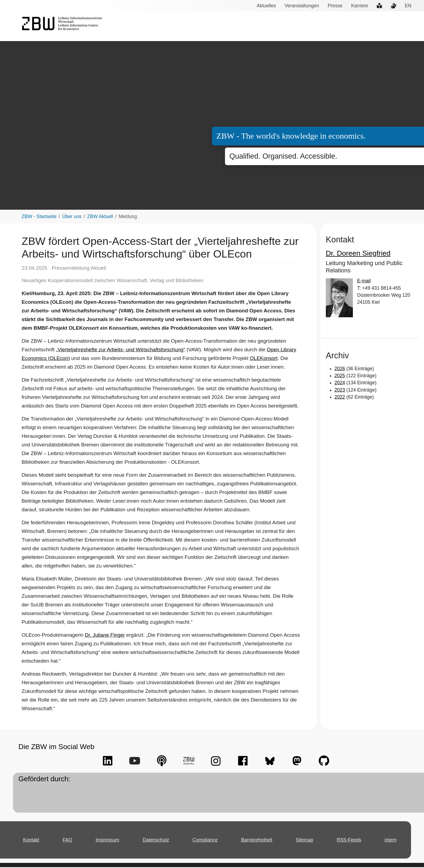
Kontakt (32, 840)
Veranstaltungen (302, 6)
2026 (339, 369)
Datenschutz (157, 840)
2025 (339, 376)
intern (390, 840)
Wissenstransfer (298, 26)
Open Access (378, 26)
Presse (334, 6)
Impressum (108, 840)
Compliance (206, 840)
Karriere (357, 6)
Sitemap (305, 840)
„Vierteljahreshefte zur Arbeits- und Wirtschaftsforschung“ (118, 350)
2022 (339, 398)
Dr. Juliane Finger (102, 636)
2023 (339, 390)
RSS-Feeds (349, 840)
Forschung (263, 26)
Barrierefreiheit (257, 840)
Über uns (408, 26)
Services (237, 26)
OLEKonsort (255, 359)
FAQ (69, 840)
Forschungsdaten (340, 26)
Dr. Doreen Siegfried (355, 254)
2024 (339, 383)
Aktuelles (267, 6)
